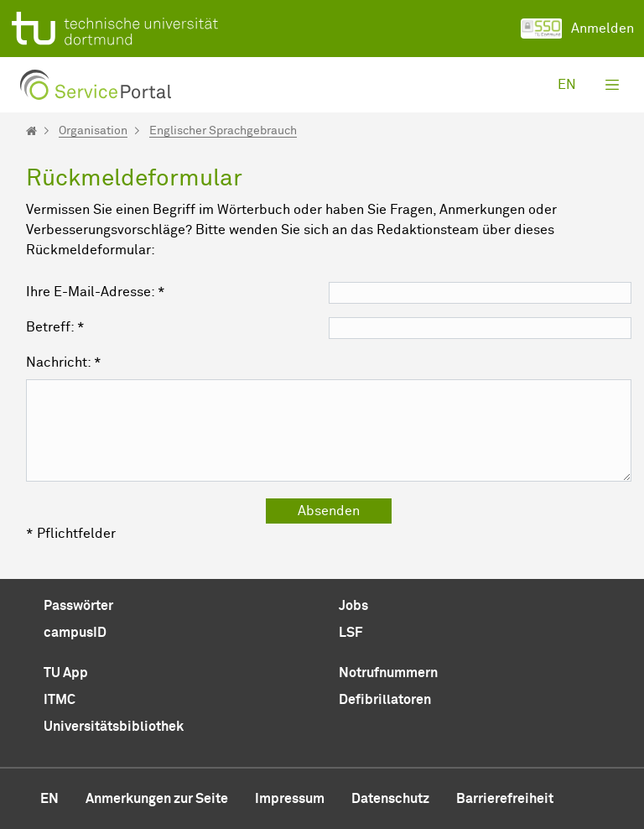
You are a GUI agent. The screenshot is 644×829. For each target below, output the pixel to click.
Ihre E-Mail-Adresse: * (96, 292)
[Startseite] (31, 131)
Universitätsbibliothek (114, 727)
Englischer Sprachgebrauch (223, 131)
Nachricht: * (64, 362)
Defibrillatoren (385, 700)
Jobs (353, 606)
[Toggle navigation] (612, 85)
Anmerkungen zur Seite (157, 799)
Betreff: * (55, 327)
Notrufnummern (388, 673)
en (567, 85)
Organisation (93, 131)
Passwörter (78, 606)
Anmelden (577, 29)
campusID (75, 633)
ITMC (60, 700)
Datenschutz (390, 799)
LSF (351, 633)
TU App (66, 673)
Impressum (290, 799)
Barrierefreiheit (505, 799)
